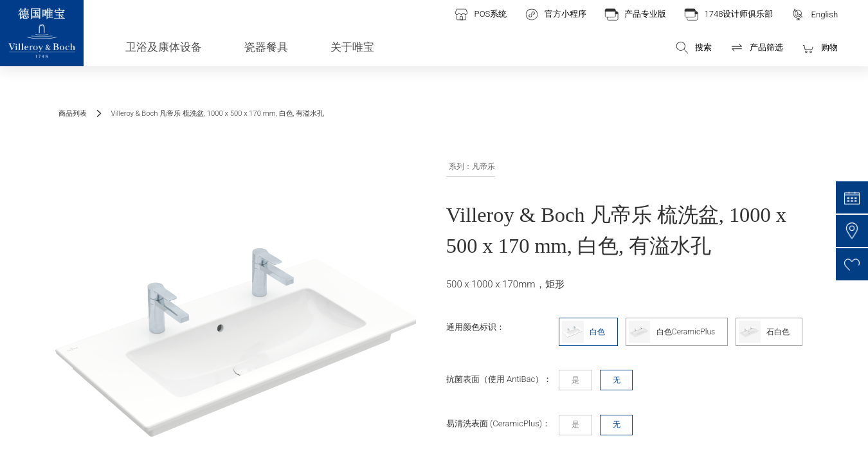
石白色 (764, 332)
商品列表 (73, 113)
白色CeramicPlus (672, 332)
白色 (583, 332)
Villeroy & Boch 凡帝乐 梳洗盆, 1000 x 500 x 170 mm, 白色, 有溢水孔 (217, 113)
